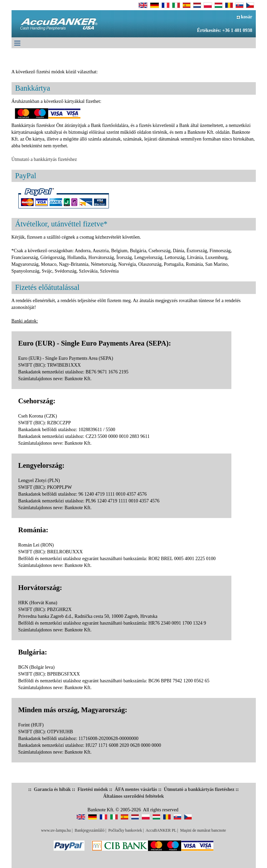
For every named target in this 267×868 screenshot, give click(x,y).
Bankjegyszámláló (90, 830)
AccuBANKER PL (161, 830)
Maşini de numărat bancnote (203, 830)
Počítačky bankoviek (125, 830)
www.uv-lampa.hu (56, 830)
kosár (244, 17)
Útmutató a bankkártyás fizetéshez (44, 159)
